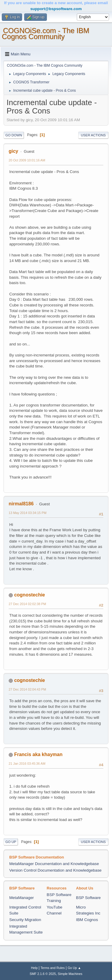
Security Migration (25, 920)
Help (34, 968)
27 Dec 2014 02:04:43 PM (27, 689)
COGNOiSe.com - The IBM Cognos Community (46, 34)
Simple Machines (70, 974)
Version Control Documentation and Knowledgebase (55, 870)
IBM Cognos (87, 920)
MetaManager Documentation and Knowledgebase (54, 864)
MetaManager (22, 898)
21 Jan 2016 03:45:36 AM (27, 764)
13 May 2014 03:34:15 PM (27, 513)
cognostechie (29, 595)
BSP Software (89, 898)
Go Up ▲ (74, 968)
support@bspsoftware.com (56, 9)
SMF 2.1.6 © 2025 (43, 974)
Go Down (14, 135)
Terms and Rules (53, 968)
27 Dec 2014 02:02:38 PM (27, 604)
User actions (93, 135)
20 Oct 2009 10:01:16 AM (27, 160)
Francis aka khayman (38, 754)
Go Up (11, 842)
